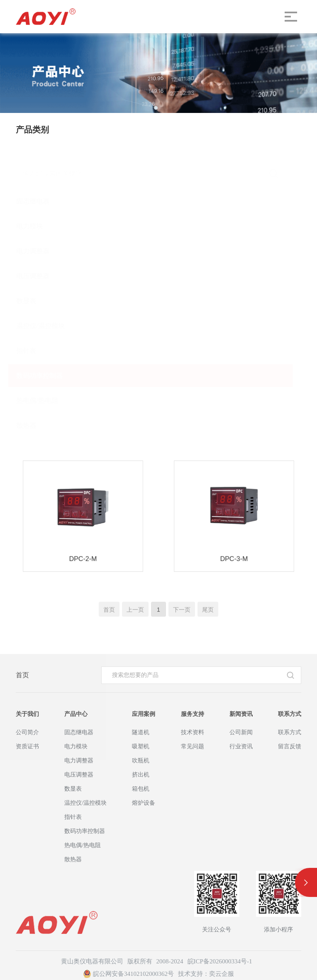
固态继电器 (41, 201)
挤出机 (141, 775)
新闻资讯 (241, 714)
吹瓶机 (141, 761)
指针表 (34, 351)
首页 (22, 675)
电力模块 (38, 226)
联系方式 (290, 714)
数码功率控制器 (48, 376)
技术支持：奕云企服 (206, 974)
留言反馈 (290, 746)
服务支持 (193, 714)
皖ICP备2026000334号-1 (220, 961)
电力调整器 (41, 251)
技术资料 (193, 732)
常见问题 (193, 746)
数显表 (34, 301)
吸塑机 (141, 746)
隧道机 (141, 732)
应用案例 (144, 714)
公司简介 (27, 732)
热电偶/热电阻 (45, 401)
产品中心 (76, 714)
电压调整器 (41, 276)
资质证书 (27, 746)
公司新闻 (241, 732)
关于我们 (27, 714)
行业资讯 (241, 746)
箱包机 (141, 789)
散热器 (34, 425)
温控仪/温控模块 (49, 326)
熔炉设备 (144, 803)
